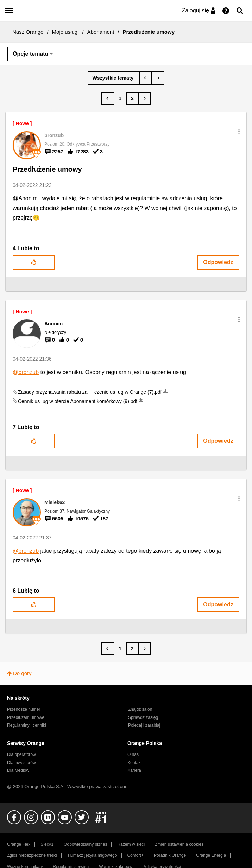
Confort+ (135, 855)
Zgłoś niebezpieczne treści (32, 855)
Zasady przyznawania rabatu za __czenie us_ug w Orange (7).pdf (90, 392)
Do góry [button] (22, 673)
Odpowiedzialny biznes (85, 844)
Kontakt (135, 763)
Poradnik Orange (170, 855)
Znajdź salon (140, 709)
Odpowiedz (218, 262)
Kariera (134, 770)
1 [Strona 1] (120, 98)
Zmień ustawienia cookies (179, 844)
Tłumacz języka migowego (92, 855)
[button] (239, 131)
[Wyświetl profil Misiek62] (55, 502)
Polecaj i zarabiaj (144, 725)
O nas (133, 754)
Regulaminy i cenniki (27, 725)
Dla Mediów (18, 770)
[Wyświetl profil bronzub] (54, 135)
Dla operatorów (21, 754)
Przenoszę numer (24, 709)
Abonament (101, 32)
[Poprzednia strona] (108, 98)
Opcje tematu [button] (30, 54)
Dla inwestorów (21, 763)
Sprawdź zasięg (143, 717)
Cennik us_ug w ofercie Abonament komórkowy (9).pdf (78, 401)
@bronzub (26, 372)
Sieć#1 (47, 844)
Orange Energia (211, 855)
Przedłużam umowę (26, 717)
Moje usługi (65, 32)
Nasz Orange (28, 32)
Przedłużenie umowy (47, 169)
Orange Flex (19, 844)
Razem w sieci (131, 844)
